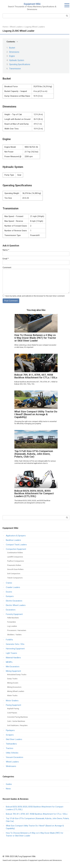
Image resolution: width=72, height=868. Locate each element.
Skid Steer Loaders (14, 739)
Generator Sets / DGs (15, 644)
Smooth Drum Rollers (15, 569)
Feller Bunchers (13, 618)
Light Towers (11, 653)
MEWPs (9, 662)
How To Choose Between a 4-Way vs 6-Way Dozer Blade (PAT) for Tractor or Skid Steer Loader (35, 338)
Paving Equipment (13, 705)
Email (6, 259)
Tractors (10, 748)
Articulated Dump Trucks (17, 674)
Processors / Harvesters (17, 630)
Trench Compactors (15, 578)
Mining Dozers (13, 683)
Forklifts (9, 640)
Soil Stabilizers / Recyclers (17, 725)
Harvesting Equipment (15, 649)
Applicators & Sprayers (16, 536)
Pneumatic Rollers (14, 565)
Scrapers (10, 735)
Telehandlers (11, 744)
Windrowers (11, 766)
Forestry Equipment (14, 614)
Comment (7, 267)
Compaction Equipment (16, 549)
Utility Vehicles (12, 753)
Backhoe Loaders (13, 540)
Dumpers (10, 596)
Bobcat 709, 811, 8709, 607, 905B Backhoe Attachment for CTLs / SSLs (36, 376)
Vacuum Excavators (15, 757)
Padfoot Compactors (16, 561)
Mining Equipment (13, 671)
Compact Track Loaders (16, 545)
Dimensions (14, 52)
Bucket (12, 48)
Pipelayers (10, 730)
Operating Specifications (20, 64)
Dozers (9, 592)
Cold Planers (12, 713)
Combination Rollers (15, 553)
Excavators (11, 610)
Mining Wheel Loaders (16, 691)
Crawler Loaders (13, 587)
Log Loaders (12, 626)
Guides (9, 784)
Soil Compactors (14, 573)
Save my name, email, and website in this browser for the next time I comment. (35, 296)
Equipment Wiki (32, 4)
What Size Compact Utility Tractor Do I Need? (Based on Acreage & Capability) (36, 414)
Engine (12, 56)
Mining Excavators (14, 687)
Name (6, 250)
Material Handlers (13, 658)
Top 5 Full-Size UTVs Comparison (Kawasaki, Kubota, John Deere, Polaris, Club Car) (34, 454)
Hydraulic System (17, 60)
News (8, 789)
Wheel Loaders (12, 762)
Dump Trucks (12, 679)
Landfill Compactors (15, 557)
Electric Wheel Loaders (16, 605)
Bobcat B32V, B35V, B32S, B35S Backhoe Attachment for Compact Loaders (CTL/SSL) (34, 494)
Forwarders (12, 622)
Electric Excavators (14, 601)
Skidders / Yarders (14, 635)
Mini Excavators (13, 667)
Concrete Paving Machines (17, 717)
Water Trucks (12, 695)
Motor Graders (12, 701)
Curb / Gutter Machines (16, 721)
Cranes (9, 583)
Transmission (15, 69)
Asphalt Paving (13, 708)
